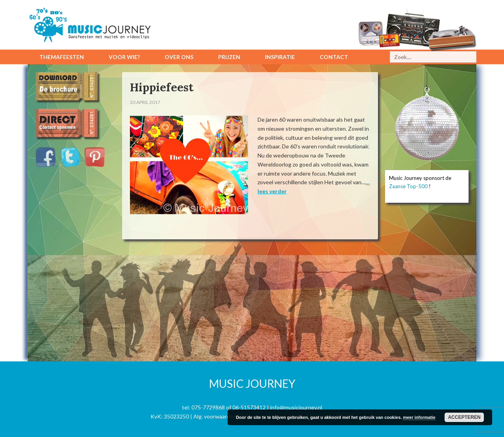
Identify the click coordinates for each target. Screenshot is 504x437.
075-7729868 (208, 407)
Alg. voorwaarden (215, 416)
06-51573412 (249, 407)
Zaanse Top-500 (408, 186)
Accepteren (464, 417)
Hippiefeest (163, 87)
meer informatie (419, 417)
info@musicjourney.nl (296, 407)
